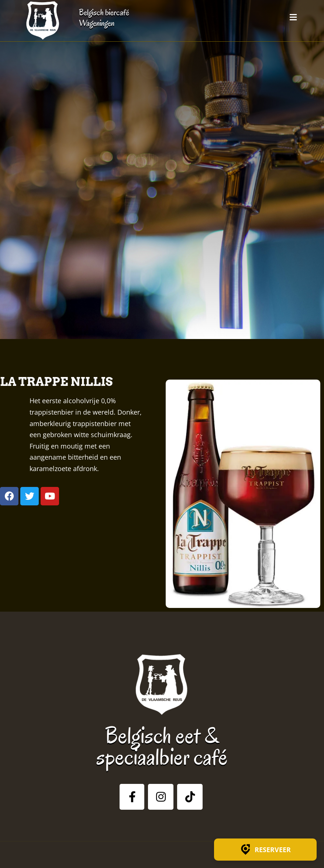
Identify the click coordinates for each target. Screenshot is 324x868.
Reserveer (265, 850)
